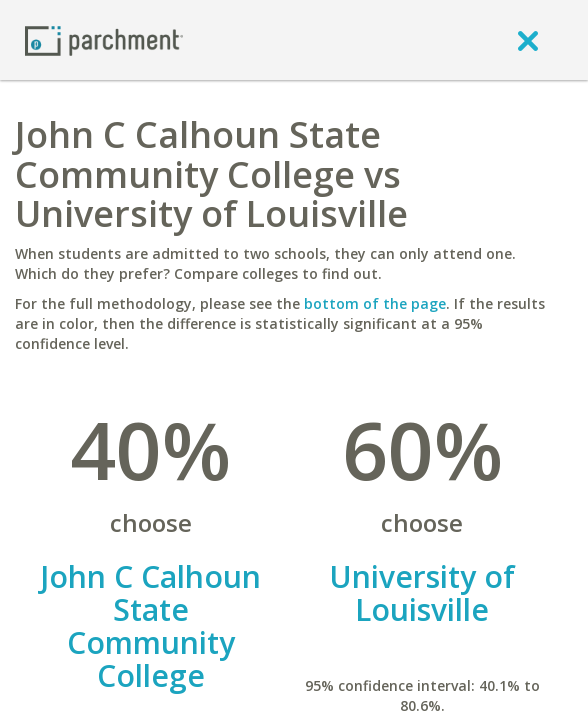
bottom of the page (375, 303)
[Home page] (104, 39)
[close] (528, 40)
